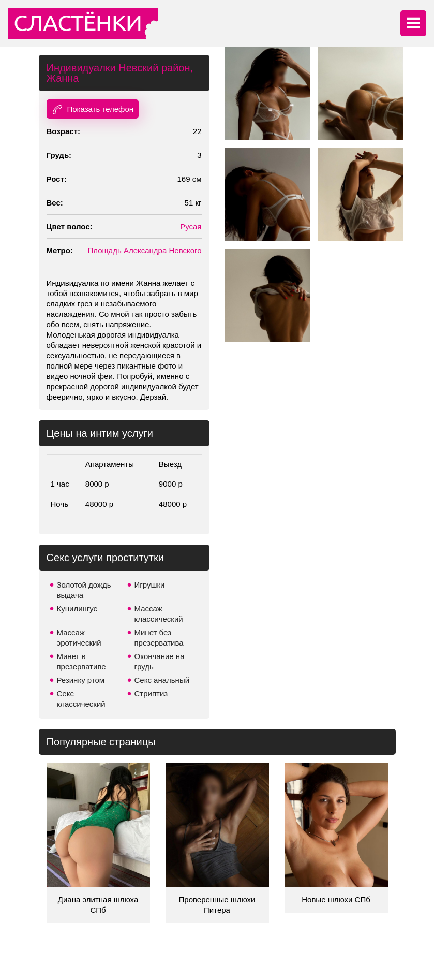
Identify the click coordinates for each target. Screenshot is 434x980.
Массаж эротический (79, 638)
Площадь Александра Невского (144, 250)
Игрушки (150, 585)
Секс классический (81, 699)
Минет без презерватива (159, 638)
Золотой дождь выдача (84, 590)
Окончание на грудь (160, 661)
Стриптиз (151, 693)
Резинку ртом (81, 680)
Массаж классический (159, 614)
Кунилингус (77, 609)
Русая (191, 226)
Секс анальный (162, 680)
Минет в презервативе (81, 661)
